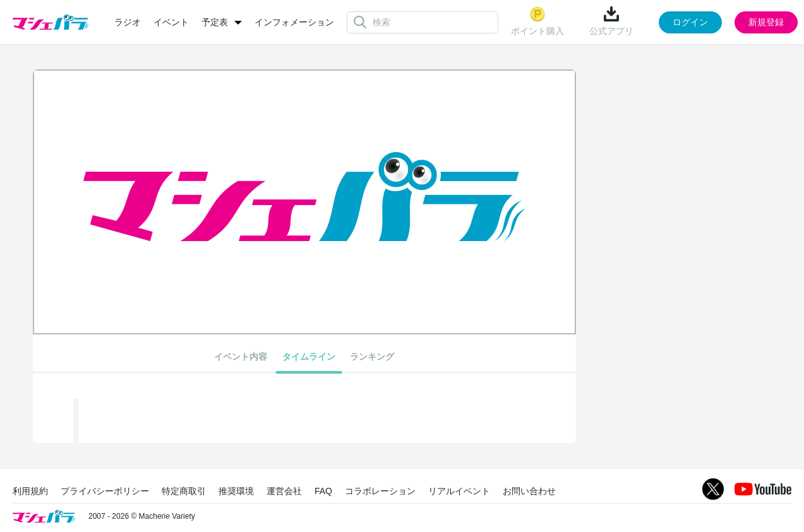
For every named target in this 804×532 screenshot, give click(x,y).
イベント (171, 22)
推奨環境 (236, 491)
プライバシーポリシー (105, 491)
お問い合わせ (529, 491)
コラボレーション (380, 491)
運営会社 (284, 491)
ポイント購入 (537, 21)
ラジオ (128, 22)
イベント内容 (241, 357)
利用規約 (30, 491)
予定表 (215, 22)
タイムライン (309, 357)
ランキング (372, 357)
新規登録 (766, 22)
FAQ (323, 491)
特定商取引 (184, 491)
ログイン (690, 22)
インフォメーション (294, 22)
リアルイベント (459, 491)
